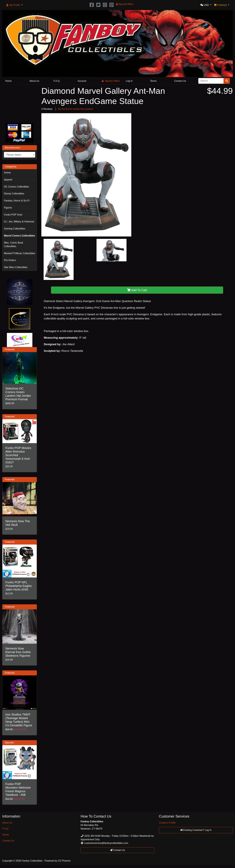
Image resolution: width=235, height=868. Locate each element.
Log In (129, 81)
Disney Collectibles (14, 194)
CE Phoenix (64, 861)
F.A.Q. (57, 81)
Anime (7, 173)
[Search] (211, 81)
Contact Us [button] (117, 850)
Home (8, 81)
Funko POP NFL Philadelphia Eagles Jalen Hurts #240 (19, 586)
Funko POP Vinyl (13, 215)
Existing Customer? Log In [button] (196, 830)
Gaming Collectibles (15, 229)
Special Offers (111, 81)
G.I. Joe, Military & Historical (19, 222)
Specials (9, 743)
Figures (8, 208)
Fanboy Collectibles (32, 861)
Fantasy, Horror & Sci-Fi (17, 201)
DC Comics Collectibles (16, 187)
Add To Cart (137, 290)
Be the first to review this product (76, 109)
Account (82, 81)
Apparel (8, 180)
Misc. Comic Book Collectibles (13, 244)
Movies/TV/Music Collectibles (19, 253)
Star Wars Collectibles (16, 267)
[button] (14, 5)
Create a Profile (167, 823)
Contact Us (180, 81)
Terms (153, 81)
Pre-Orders (10, 260)
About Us (34, 81)
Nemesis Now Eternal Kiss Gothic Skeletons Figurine (18, 652)
